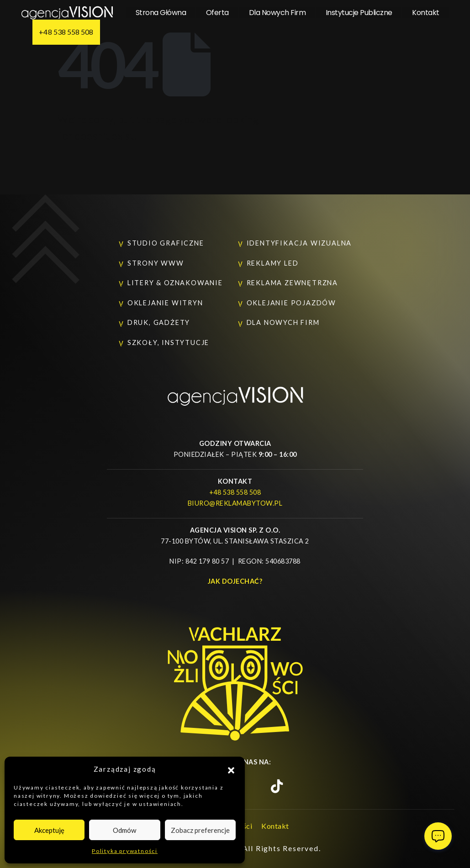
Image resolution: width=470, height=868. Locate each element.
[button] (231, 769)
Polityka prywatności (125, 851)
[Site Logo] (67, 13)
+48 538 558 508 (66, 32)
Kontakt (426, 13)
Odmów (124, 830)
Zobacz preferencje (200, 830)
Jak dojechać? (235, 581)
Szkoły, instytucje (168, 342)
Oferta (217, 13)
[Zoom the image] (235, 391)
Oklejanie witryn (165, 303)
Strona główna (161, 13)
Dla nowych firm (277, 13)
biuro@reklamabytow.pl (235, 503)
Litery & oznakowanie (175, 283)
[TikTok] (277, 786)
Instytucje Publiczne (359, 13)
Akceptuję (49, 830)
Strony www (156, 263)
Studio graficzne (166, 243)
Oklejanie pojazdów (291, 303)
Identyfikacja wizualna (299, 243)
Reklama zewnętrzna (292, 283)
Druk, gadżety (159, 322)
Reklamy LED (273, 263)
